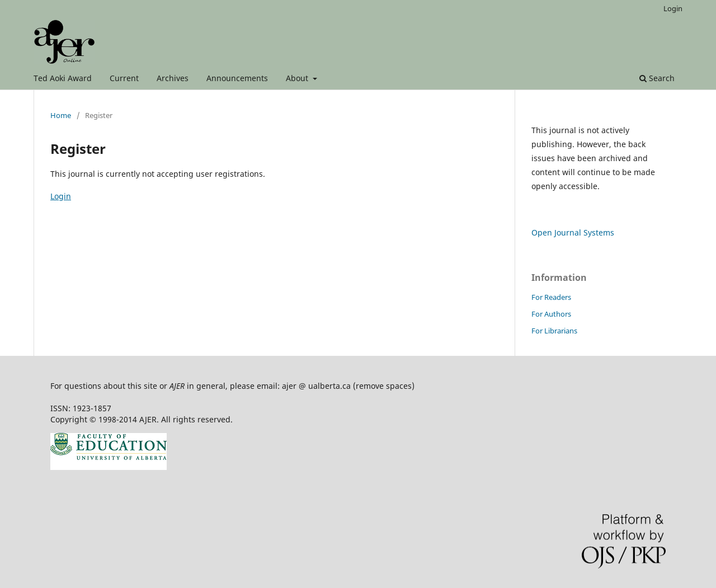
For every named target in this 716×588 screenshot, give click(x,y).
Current (124, 78)
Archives (173, 78)
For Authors (551, 314)
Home (61, 115)
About (298, 78)
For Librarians (554, 331)
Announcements (237, 78)
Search (657, 78)
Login (673, 8)
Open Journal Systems (573, 232)
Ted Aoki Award (63, 78)
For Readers (551, 297)
